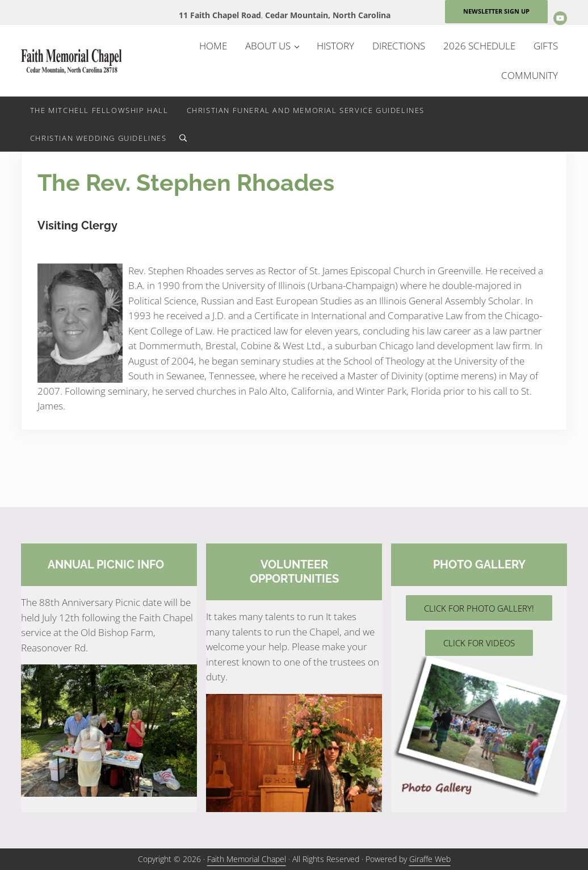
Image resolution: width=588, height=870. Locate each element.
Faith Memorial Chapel (247, 859)
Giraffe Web (430, 859)
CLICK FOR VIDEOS (479, 643)
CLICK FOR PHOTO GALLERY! (479, 608)
